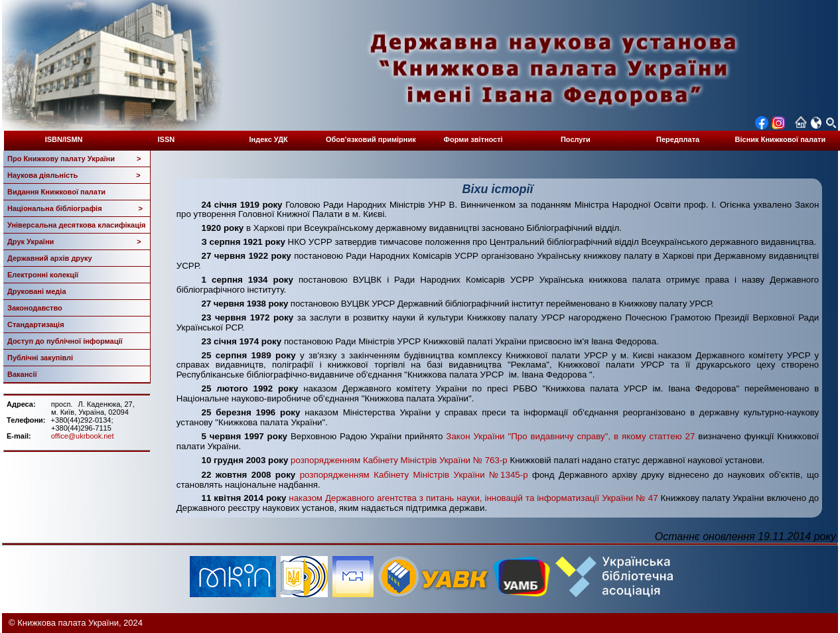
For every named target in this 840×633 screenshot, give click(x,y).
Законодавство (35, 308)
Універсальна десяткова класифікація (76, 225)
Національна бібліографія (75, 208)
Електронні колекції (43, 275)
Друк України (74, 242)
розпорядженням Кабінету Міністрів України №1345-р (414, 475)
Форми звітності (473, 139)
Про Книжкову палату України (74, 159)
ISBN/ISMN (64, 139)
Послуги (576, 139)
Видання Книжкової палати (56, 192)
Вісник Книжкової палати (781, 139)
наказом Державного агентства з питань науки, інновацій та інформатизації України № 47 (473, 498)
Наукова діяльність (74, 175)
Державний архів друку (50, 258)
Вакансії (22, 374)
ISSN (167, 139)
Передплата (678, 139)
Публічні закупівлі (40, 358)
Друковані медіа (37, 291)
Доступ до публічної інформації (65, 341)
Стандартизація (36, 324)
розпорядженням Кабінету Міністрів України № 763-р (399, 460)
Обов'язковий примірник (371, 139)
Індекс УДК (269, 139)
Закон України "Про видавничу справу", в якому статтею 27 (570, 436)
